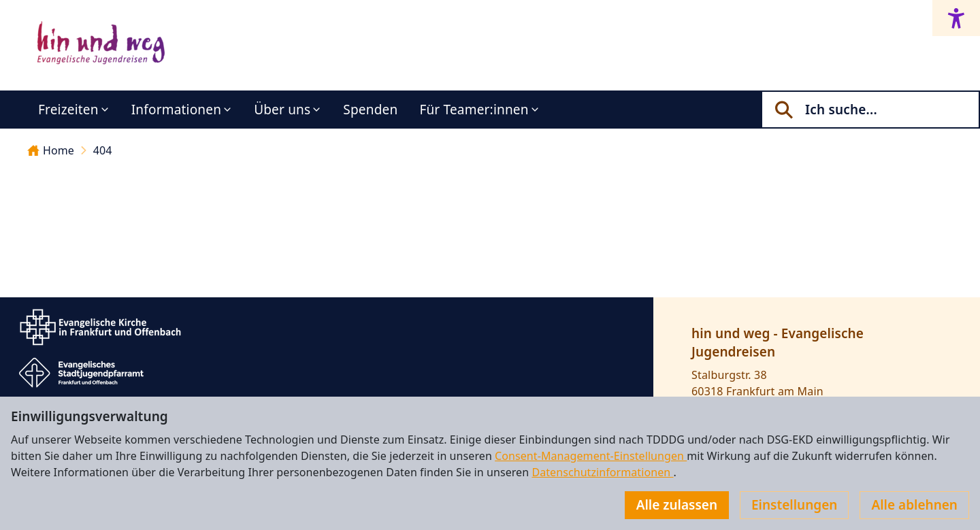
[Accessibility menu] (956, 18)
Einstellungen (794, 505)
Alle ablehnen (914, 505)
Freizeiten (68, 110)
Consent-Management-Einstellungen (591, 456)
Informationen (176, 110)
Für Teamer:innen (474, 110)
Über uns (282, 110)
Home (51, 150)
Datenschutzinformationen (602, 472)
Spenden (370, 110)
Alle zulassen (677, 505)
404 (103, 150)
